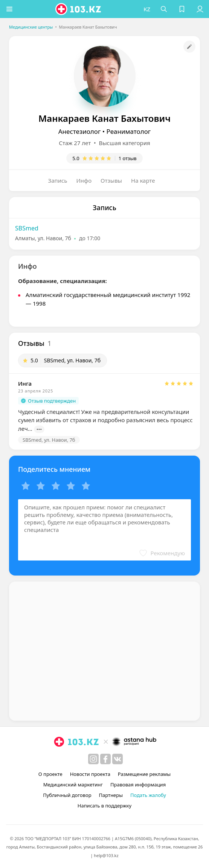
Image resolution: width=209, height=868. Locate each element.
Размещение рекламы (144, 774)
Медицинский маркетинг (73, 785)
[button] (9, 9)
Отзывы (111, 180)
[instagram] (93, 759)
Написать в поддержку (104, 806)
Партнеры (111, 795)
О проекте (50, 774)
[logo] (79, 9)
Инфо (84, 180)
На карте (143, 180)
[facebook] (105, 759)
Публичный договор (67, 795)
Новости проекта (90, 774)
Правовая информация (138, 785)
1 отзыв (128, 158)
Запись (58, 180)
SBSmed (27, 228)
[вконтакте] (117, 759)
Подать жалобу (148, 795)
